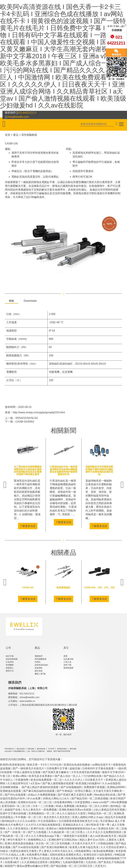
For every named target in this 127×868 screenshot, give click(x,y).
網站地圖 (73, 749)
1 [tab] (51, 534)
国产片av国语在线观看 (26, 847)
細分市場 (10, 656)
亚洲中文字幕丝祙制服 (13, 813)
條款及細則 (21, 749)
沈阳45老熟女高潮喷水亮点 (66, 855)
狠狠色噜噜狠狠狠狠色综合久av (78, 829)
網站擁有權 (41, 749)
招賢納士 (10, 668)
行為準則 (10, 662)
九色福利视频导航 (73, 862)
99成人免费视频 (65, 806)
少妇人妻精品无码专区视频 (109, 810)
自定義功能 (68, 659)
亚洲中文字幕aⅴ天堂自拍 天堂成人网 (42, 858)
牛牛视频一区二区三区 (29, 817)
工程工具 (67, 662)
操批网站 (55, 862)
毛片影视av (107, 821)
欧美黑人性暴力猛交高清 (84, 847)
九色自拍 (91, 862)
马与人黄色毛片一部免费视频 (40, 810)
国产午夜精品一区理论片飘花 (74, 791)
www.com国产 (101, 802)
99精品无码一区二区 (100, 813)
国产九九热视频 (37, 832)
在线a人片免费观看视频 (42, 795)
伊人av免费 (34, 798)
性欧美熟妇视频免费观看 (80, 858)
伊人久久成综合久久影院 (72, 813)
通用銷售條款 (62, 749)
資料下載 (67, 665)
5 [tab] (71, 534)
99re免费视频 (119, 802)
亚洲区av (52, 829)
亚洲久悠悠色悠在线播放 (20, 843)
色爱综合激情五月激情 (24, 851)
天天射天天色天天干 (84, 843)
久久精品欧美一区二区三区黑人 (67, 832)
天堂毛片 (100, 866)
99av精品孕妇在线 (105, 795)
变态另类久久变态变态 (57, 817)
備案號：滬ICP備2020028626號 (59, 751)
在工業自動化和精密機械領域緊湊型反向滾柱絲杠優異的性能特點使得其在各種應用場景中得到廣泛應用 (28, 470)
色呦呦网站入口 (37, 840)
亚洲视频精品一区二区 (42, 813)
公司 (8, 648)
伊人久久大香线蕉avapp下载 (43, 836)
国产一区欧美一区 (16, 832)
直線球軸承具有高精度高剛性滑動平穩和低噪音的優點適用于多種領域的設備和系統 (99, 470)
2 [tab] (56, 534)
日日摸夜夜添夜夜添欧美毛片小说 (79, 821)
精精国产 (10, 866)
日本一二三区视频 (43, 806)
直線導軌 (39, 668)
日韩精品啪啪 (106, 843)
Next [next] (122, 485)
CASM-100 (11, 144)
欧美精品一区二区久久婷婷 (93, 806)
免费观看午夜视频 (95, 787)
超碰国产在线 (13, 810)
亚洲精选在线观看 (11, 791)
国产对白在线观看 (16, 795)
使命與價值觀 (12, 659)
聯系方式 (10, 671)
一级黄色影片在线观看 (75, 836)
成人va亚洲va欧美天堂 (103, 836)
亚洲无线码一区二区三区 (16, 806)
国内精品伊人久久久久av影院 (19, 821)
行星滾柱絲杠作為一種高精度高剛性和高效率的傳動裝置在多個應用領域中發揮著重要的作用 (63, 470)
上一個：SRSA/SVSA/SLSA (21, 418)
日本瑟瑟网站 (83, 802)
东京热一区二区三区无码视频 (53, 843)
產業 (65, 656)
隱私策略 (31, 749)
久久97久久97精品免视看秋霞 (43, 825)
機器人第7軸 (40, 674)
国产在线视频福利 (72, 787)
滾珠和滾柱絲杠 (42, 665)
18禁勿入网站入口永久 (56, 798)
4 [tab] (66, 534)
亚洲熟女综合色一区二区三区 (35, 802)
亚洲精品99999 (116, 787)
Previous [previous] (5, 485)
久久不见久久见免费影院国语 (105, 832)
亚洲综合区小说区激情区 (98, 855)
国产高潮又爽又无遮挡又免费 (75, 795)
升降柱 (38, 662)
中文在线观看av (48, 821)
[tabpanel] (28, 485)
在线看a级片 (12, 862)
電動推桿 (39, 656)
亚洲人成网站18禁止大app (88, 817)
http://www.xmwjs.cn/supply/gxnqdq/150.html (39, 412)
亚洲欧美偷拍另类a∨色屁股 (75, 810)
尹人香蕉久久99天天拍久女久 (56, 851)
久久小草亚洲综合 (18, 829)
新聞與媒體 (68, 668)
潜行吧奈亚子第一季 (98, 825)
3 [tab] (61, 534)
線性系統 (39, 671)
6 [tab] (76, 534)
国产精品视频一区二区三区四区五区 (72, 866)
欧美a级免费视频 (104, 851)
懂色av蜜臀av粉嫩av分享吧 (33, 866)
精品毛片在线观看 (116, 817)
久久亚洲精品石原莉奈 (35, 862)
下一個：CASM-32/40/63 (20, 422)
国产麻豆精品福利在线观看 (39, 791)
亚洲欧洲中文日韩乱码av (63, 840)
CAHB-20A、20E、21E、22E (99, 587)
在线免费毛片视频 (37, 855)
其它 (66, 648)
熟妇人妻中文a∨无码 (92, 840)
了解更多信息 (28, 526)
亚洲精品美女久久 (74, 825)
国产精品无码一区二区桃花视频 (90, 798)
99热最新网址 (84, 851)
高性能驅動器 (29, 135)
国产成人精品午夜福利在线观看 (40, 787)
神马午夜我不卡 (17, 840)
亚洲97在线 (38, 829)
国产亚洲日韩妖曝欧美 (55, 847)
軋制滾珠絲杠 (63, 587)
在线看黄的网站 (64, 802)
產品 (16, 135)
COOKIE (51, 749)
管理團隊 (10, 665)
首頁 (8, 135)
